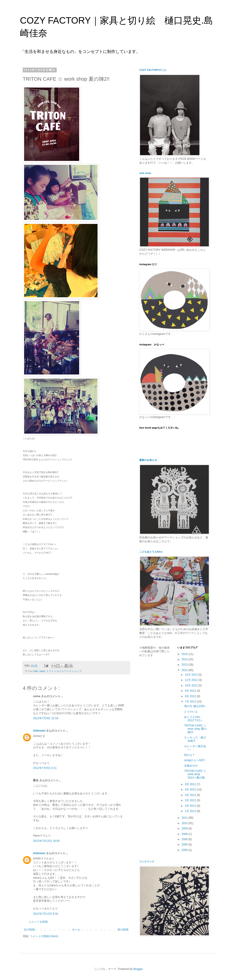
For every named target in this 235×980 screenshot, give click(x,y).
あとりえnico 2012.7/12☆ (193, 718)
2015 (185, 654)
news (42, 671)
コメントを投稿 (38, 922)
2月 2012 (191, 806)
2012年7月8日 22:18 (46, 718)
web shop (145, 173)
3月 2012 (191, 800)
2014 (185, 659)
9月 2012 (191, 691)
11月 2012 (192, 680)
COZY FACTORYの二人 (153, 70)
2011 (185, 818)
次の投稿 (29, 930)
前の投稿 (123, 930)
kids (36, 671)
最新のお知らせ (148, 460)
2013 (185, 665)
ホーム (76, 930)
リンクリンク (147, 862)
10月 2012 (192, 685)
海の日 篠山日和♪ (195, 706)
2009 (185, 829)
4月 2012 (191, 795)
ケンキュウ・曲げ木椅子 (195, 739)
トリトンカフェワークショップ (64, 671)
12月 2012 (192, 675)
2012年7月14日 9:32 (46, 914)
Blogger (138, 969)
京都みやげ (191, 766)
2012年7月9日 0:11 (45, 768)
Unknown (39, 731)
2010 (185, 823)
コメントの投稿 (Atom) (44, 936)
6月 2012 (191, 784)
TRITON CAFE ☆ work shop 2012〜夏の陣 (195, 774)
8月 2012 (191, 696)
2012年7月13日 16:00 (46, 841)
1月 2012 (191, 811)
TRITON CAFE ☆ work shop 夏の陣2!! (195, 729)
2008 (185, 834)
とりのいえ (191, 712)
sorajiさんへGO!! (194, 760)
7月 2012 (191, 702)
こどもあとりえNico (151, 552)
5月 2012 (191, 790)
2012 (185, 670)
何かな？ (190, 755)
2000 (185, 850)
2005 (185, 845)
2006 (185, 839)
